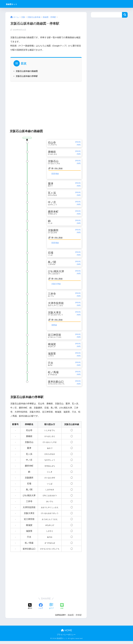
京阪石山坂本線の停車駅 (27, 76)
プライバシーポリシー (66, 638)
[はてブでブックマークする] (51, 609)
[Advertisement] (46, 104)
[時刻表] (78, 142)
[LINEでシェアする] (62, 609)
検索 (125, 15)
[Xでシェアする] (30, 609)
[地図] (79, 145)
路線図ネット (15, 4)
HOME (66, 633)
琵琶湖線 (55, 174)
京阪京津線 (56, 286)
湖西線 (54, 327)
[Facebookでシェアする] (41, 609)
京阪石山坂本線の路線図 (27, 71)
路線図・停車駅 (75, 618)
